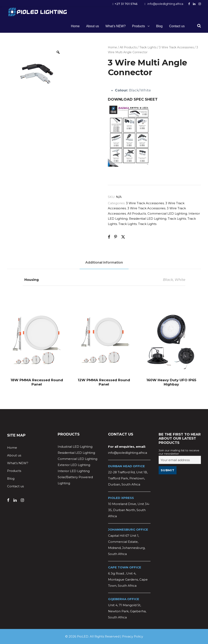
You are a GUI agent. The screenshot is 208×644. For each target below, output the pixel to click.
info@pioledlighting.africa (165, 4)
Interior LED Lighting (74, 471)
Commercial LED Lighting (167, 213)
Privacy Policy (133, 636)
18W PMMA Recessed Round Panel (37, 382)
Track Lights (148, 47)
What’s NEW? (115, 26)
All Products (128, 47)
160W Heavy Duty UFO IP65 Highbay (171, 382)
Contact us (177, 26)
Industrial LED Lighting (75, 447)
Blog (159, 26)
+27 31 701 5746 (126, 4)
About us (93, 26)
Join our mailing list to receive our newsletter (179, 452)
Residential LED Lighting (148, 219)
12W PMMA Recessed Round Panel (104, 382)
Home (75, 26)
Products (138, 26)
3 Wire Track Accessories (176, 47)
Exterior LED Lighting (74, 465)
